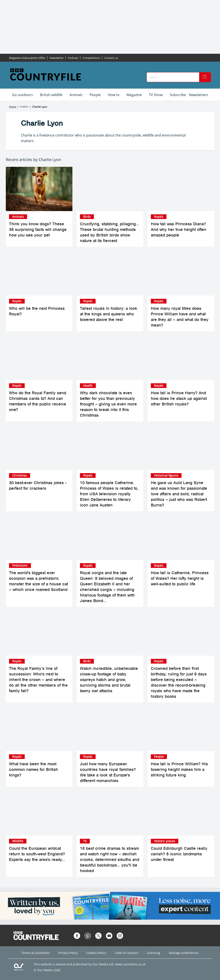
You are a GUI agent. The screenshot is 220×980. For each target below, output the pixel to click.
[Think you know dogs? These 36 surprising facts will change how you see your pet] (39, 189)
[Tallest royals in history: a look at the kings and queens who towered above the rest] (110, 273)
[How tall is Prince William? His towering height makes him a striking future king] (181, 729)
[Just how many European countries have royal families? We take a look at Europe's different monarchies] (110, 729)
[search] (205, 77)
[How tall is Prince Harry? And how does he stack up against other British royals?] (181, 358)
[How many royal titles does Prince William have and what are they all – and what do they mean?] (181, 273)
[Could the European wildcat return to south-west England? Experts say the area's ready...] (39, 813)
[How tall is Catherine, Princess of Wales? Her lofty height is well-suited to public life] (181, 538)
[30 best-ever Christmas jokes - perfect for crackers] (39, 448)
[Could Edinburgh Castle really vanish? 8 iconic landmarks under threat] (181, 813)
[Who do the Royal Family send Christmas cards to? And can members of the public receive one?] (39, 358)
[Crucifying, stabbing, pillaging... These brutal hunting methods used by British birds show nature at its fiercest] (110, 189)
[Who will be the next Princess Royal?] (39, 273)
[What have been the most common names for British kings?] (39, 729)
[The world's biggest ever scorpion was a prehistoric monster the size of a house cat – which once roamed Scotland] (39, 538)
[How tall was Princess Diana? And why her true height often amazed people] (181, 189)
